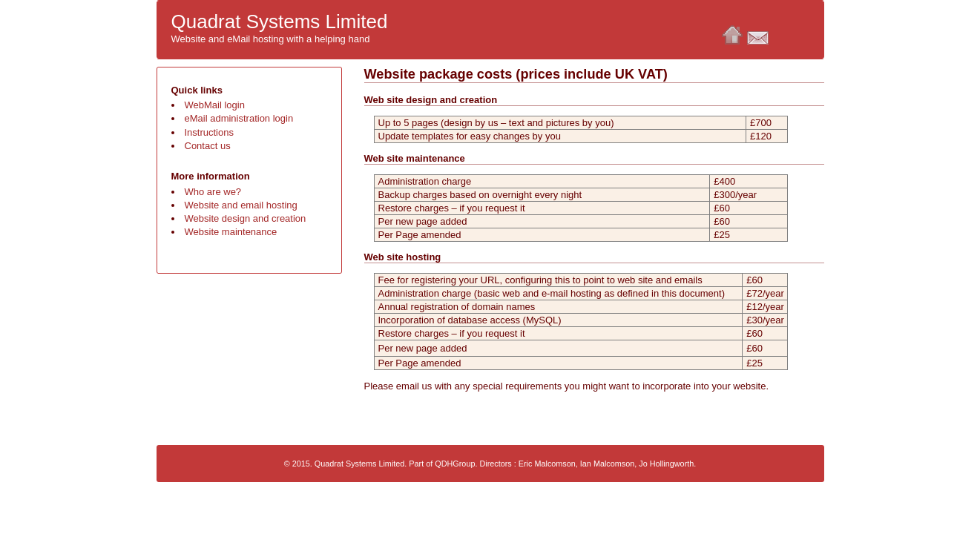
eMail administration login (239, 118)
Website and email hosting (241, 205)
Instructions (209, 132)
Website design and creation (246, 218)
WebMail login (215, 105)
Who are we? (213, 192)
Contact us (208, 146)
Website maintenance (231, 232)
